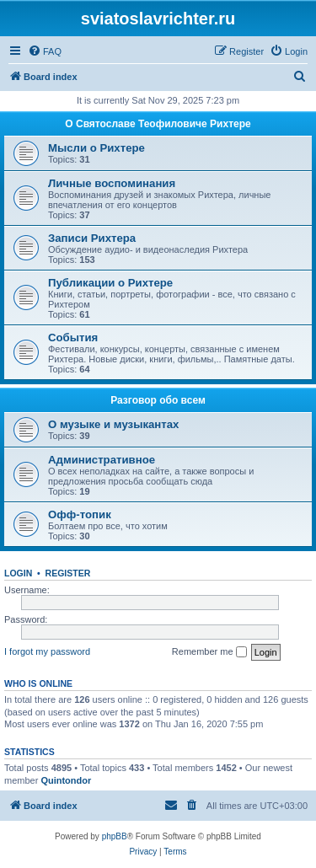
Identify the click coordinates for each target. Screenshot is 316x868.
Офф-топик (80, 514)
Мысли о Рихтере (96, 148)
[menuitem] (45, 51)
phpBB (115, 836)
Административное (102, 460)
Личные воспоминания (112, 183)
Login (18, 573)
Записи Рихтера (92, 238)
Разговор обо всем (158, 400)
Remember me (209, 652)
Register (68, 573)
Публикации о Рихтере (110, 283)
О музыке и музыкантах (113, 424)
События (73, 338)
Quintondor (66, 780)
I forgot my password (47, 651)
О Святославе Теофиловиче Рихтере (158, 124)
